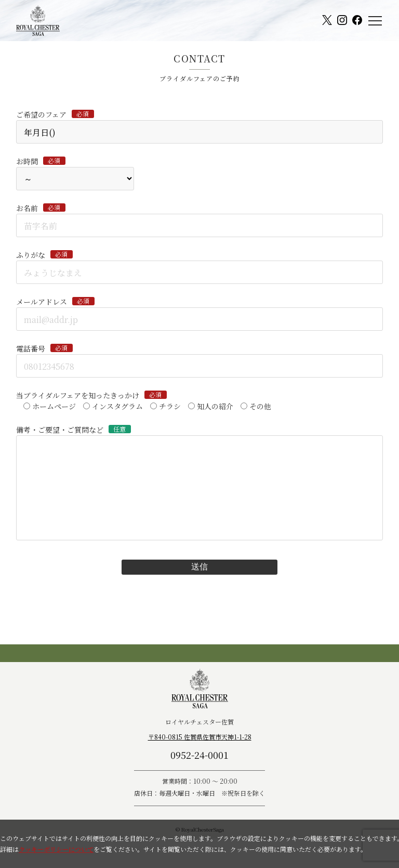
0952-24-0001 (199, 755)
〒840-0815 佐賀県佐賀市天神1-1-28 (200, 737)
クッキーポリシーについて (56, 849)
